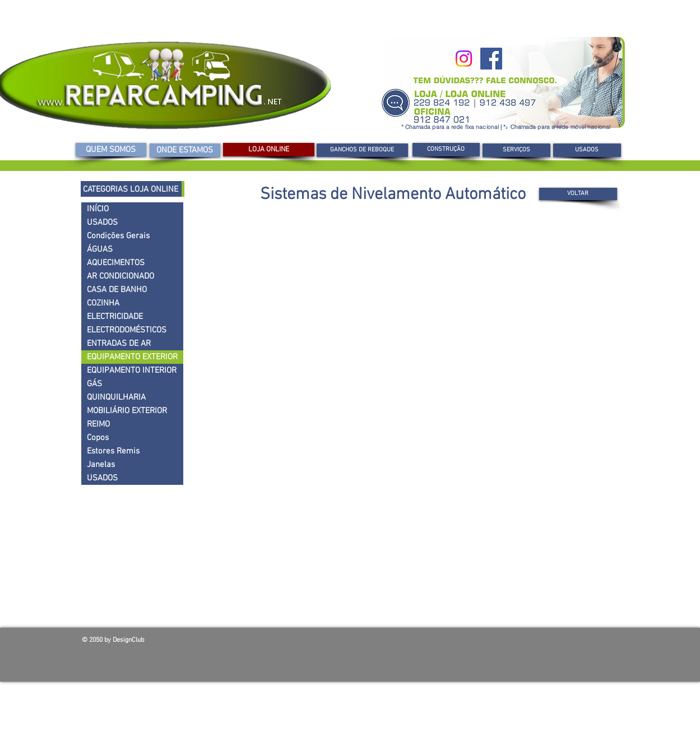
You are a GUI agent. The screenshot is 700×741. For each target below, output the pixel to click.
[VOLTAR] (578, 194)
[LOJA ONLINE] (269, 150)
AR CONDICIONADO (120, 276)
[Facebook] (491, 59)
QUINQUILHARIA (116, 397)
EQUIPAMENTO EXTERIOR (132, 357)
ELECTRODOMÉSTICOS (127, 330)
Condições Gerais (118, 236)
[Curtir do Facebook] (538, 643)
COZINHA (103, 303)
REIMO (98, 424)
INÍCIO (98, 209)
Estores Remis (113, 451)
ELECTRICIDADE (115, 317)
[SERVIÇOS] (516, 150)
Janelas (101, 465)
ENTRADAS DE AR (119, 344)
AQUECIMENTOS (116, 263)
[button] (446, 150)
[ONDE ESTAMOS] (185, 150)
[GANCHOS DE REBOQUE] (362, 150)
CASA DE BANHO (117, 290)
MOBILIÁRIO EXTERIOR (127, 411)
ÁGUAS (100, 249)
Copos (98, 438)
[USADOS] (587, 150)
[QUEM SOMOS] (111, 150)
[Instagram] (464, 59)
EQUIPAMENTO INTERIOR (132, 370)
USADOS (102, 223)
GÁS (94, 384)
